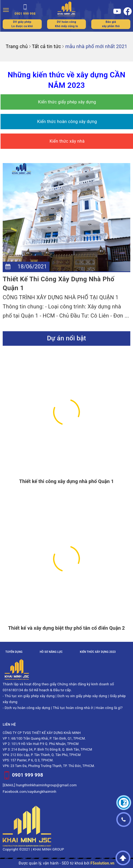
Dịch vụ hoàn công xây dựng (27, 708)
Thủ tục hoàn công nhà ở (73, 708)
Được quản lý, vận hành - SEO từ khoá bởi (66, 863)
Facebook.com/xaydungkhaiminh (29, 792)
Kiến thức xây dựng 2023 (98, 652)
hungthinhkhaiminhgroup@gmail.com (46, 785)
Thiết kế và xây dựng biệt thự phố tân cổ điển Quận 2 (66, 628)
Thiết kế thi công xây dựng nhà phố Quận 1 (66, 481)
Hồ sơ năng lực (51, 652)
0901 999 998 (28, 775)
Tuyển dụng (14, 652)
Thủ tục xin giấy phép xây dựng (30, 696)
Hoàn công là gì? (109, 708)
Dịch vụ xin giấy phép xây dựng (82, 696)
